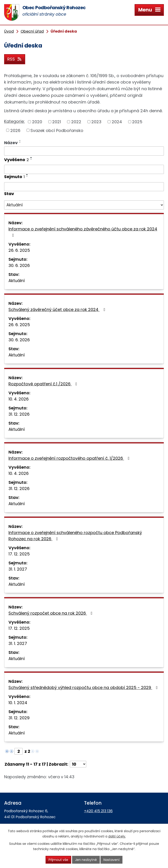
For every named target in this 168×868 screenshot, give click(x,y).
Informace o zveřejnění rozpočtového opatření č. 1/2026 (70, 458)
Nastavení (111, 860)
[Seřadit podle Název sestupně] (20, 142)
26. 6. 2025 (19, 250)
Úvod (9, 31)
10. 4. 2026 (19, 399)
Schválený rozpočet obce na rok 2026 (51, 613)
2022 (76, 122)
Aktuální (17, 281)
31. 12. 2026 (19, 414)
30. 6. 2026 (19, 265)
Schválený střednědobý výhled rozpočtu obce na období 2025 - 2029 (84, 687)
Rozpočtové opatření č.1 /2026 (44, 384)
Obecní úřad (32, 31)
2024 (117, 122)
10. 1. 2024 (18, 703)
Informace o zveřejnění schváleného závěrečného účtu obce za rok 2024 (83, 232)
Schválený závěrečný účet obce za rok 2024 (58, 309)
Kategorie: (14, 121)
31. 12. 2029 (19, 718)
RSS (15, 59)
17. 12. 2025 (19, 554)
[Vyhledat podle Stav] (84, 205)
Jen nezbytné (86, 860)
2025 (137, 122)
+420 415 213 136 (98, 811)
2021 (57, 122)
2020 (37, 122)
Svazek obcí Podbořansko (57, 130)
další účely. (117, 836)
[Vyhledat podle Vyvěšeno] (84, 169)
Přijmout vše (58, 860)
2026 (15, 130)
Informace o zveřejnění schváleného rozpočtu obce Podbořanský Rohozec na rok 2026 (75, 536)
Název (11, 143)
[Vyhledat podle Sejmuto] (84, 187)
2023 (96, 122)
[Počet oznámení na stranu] (78, 764)
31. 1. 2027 (18, 569)
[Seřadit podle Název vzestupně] (20, 140)
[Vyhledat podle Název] (84, 151)
